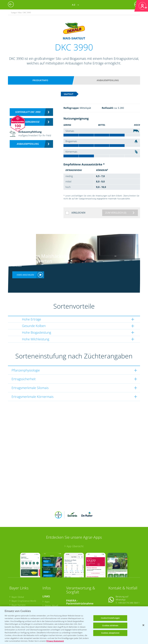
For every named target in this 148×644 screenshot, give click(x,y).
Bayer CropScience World (24, 582)
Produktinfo (40, 80)
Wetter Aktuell (51, 586)
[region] (74, 625)
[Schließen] (143, 625)
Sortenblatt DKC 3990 (28, 112)
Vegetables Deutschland (23, 602)
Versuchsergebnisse (28, 122)
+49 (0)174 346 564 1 (129, 584)
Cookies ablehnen (110, 625)
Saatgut (48, 603)
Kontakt (117, 591)
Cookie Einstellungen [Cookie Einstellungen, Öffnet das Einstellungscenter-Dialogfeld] (110, 618)
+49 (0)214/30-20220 (129, 603)
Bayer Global (18, 578)
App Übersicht (75, 527)
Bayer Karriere (18, 586)
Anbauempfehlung (108, 80)
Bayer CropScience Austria (24, 590)
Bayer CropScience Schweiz (25, 594)
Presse (15, 598)
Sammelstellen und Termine (82, 589)
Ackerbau (49, 599)
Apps (47, 583)
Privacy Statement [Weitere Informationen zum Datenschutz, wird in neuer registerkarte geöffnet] (55, 641)
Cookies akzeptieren (110, 633)
